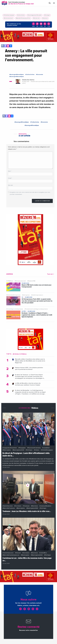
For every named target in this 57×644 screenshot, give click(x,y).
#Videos (37, 450)
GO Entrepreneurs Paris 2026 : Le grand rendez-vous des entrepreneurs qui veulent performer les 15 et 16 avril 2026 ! (37, 301)
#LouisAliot (46, 448)
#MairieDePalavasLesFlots (23, 18)
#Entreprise (26, 295)
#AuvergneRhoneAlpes (17, 75)
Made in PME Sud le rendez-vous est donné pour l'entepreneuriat (37, 286)
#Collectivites (21, 15)
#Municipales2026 (18, 450)
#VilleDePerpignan (47, 450)
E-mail (10, 178)
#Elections (35, 506)
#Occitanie (18, 506)
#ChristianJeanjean (9, 15)
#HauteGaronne (8, 506)
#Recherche (36, 18)
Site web (10, 185)
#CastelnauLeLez (8, 553)
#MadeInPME (31, 281)
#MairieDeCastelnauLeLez (11, 555)
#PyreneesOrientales (34, 448)
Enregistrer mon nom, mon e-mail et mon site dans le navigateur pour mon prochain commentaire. (30, 193)
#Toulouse (26, 506)
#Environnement (8, 18)
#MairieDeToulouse (9, 508)
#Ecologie (47, 15)
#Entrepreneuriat (20, 281)
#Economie (40, 75)
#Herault (18, 553)
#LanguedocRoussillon (10, 448)
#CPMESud (10, 281)
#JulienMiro (43, 553)
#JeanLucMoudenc (45, 506)
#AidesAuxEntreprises (13, 295)
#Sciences (45, 18)
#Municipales (7, 450)
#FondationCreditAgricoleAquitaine (36, 309)
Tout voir (51, 274)
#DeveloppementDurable (34, 15)
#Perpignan (22, 448)
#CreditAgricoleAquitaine (15, 309)
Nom (10, 171)
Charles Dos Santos (28, 80)
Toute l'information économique (21, 3)
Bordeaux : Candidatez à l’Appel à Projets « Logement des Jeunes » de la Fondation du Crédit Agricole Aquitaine (37, 315)
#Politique (29, 450)
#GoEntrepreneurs (37, 295)
